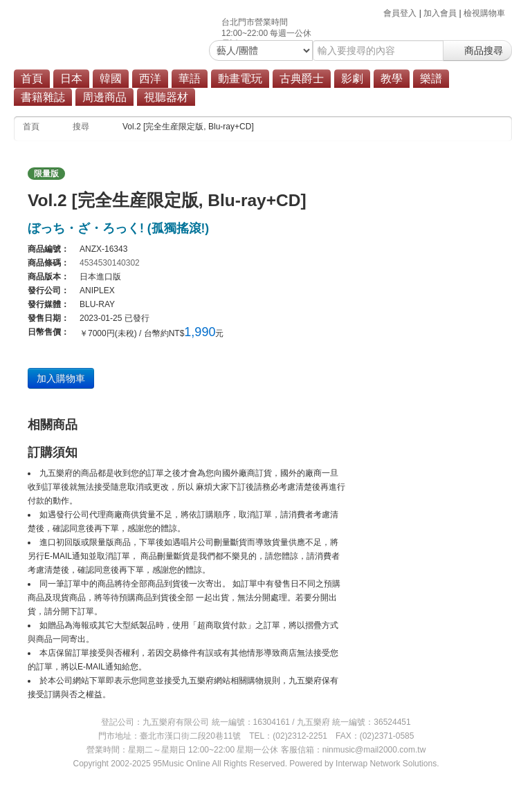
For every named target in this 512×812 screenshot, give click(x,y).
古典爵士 (302, 79)
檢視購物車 (484, 13)
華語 (190, 79)
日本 (71, 79)
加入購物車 (61, 378)
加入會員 (440, 13)
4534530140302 (110, 263)
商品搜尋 (477, 50)
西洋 (150, 79)
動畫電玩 (240, 79)
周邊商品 (104, 97)
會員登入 (400, 13)
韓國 (111, 79)
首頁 (32, 79)
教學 (392, 79)
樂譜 (431, 79)
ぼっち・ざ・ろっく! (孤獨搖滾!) (118, 228)
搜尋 (81, 127)
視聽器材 (166, 97)
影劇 (352, 79)
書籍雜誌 (43, 97)
